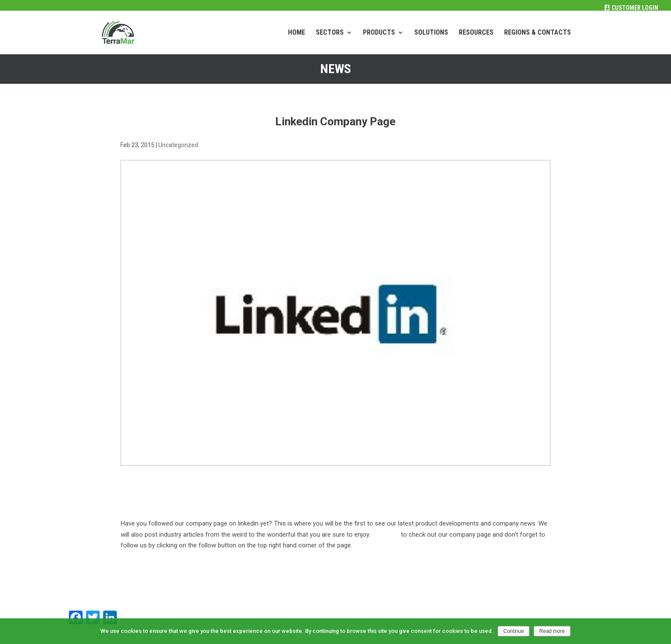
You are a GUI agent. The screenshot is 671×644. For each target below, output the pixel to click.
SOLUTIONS (431, 33)
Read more (552, 631)
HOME (297, 33)
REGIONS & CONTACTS (537, 33)
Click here (386, 535)
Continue (514, 631)
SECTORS (330, 33)
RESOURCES (476, 33)
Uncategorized (178, 145)
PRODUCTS (379, 33)
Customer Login (635, 8)
